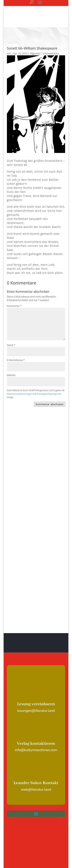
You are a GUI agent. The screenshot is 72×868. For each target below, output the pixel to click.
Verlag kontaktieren (36, 744)
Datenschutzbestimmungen (19, 394)
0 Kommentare (51, 54)
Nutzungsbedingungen (47, 394)
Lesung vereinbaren (36, 704)
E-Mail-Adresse (16, 360)
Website (11, 375)
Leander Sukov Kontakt (36, 783)
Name (11, 345)
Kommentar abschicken (50, 404)
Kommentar (14, 306)
